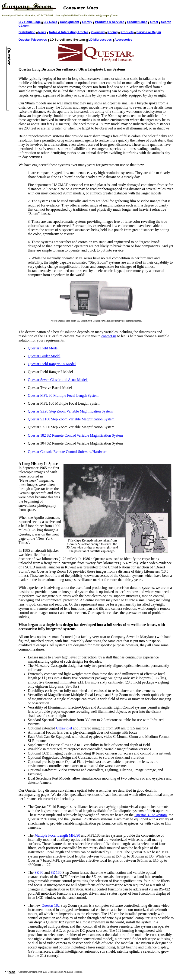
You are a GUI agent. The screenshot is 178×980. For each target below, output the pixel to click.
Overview (98, 32)
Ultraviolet (64, 728)
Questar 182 (51, 905)
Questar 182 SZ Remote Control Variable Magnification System (75, 435)
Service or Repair (149, 32)
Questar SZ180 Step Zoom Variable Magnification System (71, 419)
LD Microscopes (100, 40)
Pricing (113, 32)
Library (87, 22)
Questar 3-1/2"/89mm (151, 815)
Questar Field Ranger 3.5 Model (52, 364)
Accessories (123, 40)
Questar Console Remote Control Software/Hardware (67, 452)
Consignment (69, 22)
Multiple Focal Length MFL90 (57, 835)
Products (127, 32)
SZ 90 (39, 872)
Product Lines (137, 22)
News (42, 32)
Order (154, 22)
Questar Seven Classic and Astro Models (58, 380)
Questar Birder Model (44, 356)
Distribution (27, 32)
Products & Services (110, 22)
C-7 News (50, 22)
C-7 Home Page (30, 22)
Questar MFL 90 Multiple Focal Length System (63, 395)
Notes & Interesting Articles (69, 32)
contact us (109, 336)
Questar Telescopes (33, 40)
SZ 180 (56, 872)
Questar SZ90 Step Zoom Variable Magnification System (70, 411)
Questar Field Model (43, 348)
